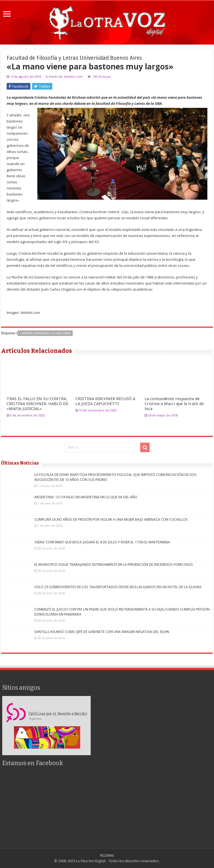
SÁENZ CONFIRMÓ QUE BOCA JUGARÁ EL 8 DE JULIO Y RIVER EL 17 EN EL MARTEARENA (102, 542)
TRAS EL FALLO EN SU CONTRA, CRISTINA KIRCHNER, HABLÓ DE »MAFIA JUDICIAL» (37, 404)
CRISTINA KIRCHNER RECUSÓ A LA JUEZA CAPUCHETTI (105, 401)
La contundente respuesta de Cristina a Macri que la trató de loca (174, 404)
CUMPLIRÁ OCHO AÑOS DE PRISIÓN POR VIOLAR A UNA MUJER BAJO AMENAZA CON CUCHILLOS (111, 519)
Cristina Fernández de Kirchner (45, 333)
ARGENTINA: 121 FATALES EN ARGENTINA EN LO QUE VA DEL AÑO (86, 497)
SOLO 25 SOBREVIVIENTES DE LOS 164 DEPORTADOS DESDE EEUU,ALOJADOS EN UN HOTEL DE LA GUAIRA (118, 587)
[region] (46, 725)
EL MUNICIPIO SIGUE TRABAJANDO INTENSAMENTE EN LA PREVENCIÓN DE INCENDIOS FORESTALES (114, 565)
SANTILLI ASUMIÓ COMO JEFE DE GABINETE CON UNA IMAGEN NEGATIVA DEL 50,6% (102, 632)
